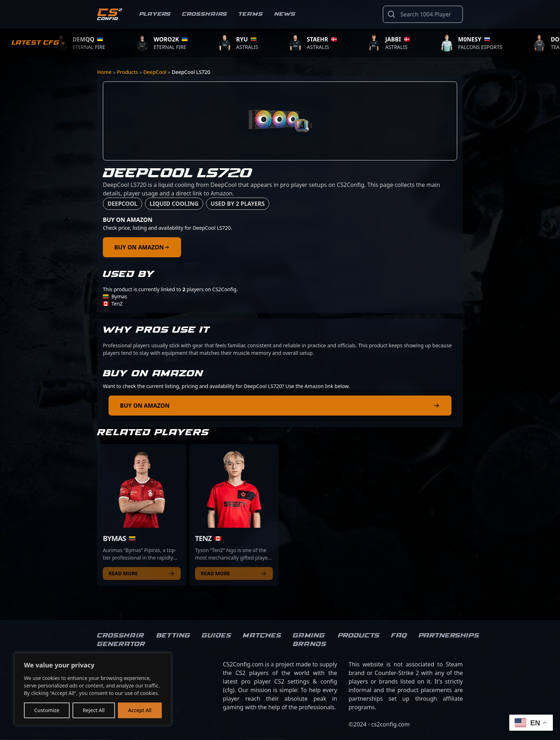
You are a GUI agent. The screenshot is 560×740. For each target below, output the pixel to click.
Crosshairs (205, 14)
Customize (47, 710)
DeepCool (155, 72)
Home (104, 72)
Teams (251, 14)
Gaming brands (310, 640)
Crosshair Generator (121, 640)
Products (127, 72)
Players (155, 14)
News (285, 14)
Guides (217, 636)
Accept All (140, 710)
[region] (93, 689)
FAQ (399, 636)
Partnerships (449, 636)
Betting (173, 636)
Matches (262, 636)
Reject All (94, 710)
